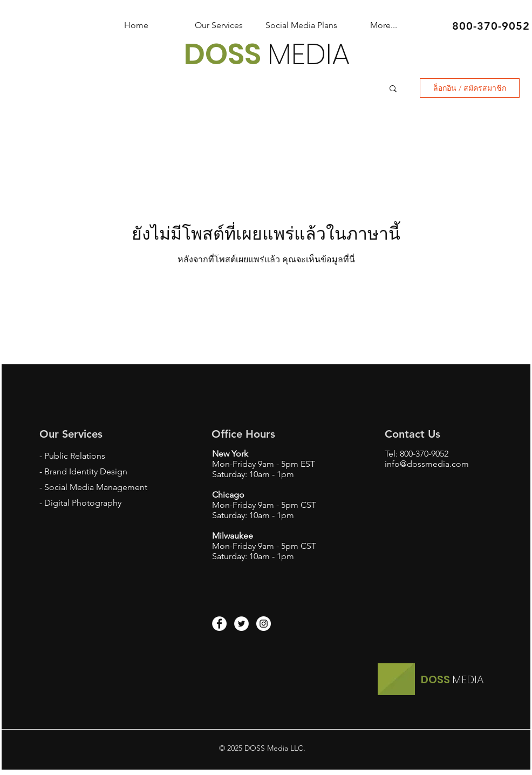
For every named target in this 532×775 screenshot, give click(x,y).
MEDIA (309, 54)
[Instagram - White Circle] (264, 624)
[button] (393, 89)
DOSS (226, 54)
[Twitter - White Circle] (241, 624)
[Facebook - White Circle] (219, 624)
